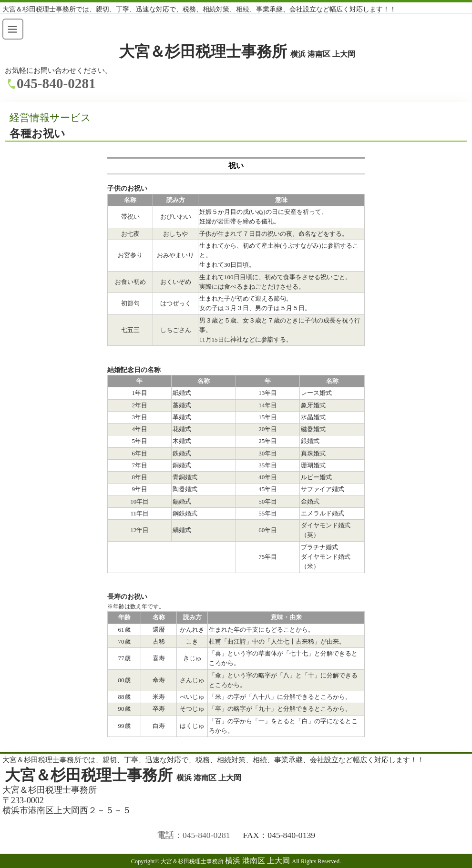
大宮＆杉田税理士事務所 (237, 52)
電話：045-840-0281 (194, 835)
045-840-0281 (56, 83)
